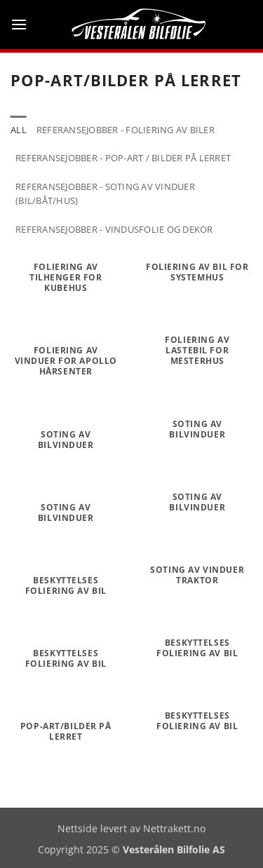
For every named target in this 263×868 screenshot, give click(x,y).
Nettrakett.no (174, 828)
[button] (19, 24)
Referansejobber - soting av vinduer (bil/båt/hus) (105, 194)
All (19, 130)
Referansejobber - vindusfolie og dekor (114, 229)
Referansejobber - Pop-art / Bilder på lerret (123, 158)
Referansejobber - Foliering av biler (126, 130)
